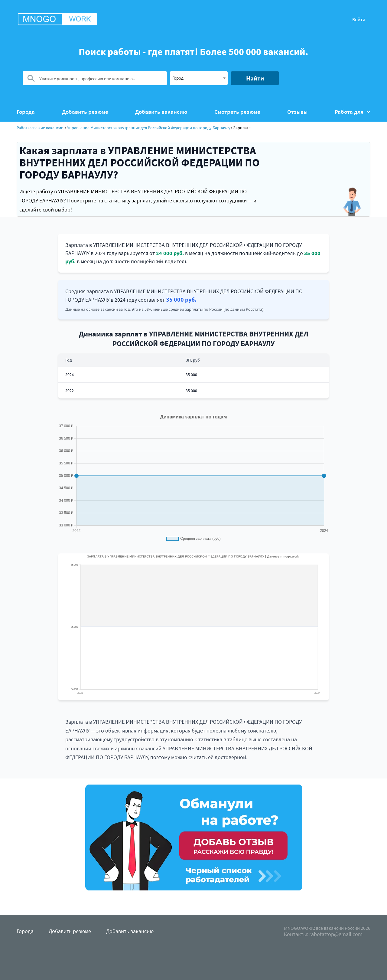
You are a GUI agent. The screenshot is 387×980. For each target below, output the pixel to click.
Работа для (353, 112)
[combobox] (199, 78)
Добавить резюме (85, 112)
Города (26, 112)
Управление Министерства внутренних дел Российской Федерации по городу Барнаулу (149, 128)
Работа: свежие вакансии (40, 128)
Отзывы (297, 112)
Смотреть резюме (237, 112)
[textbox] (199, 78)
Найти (255, 78)
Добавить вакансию (161, 112)
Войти (359, 19)
